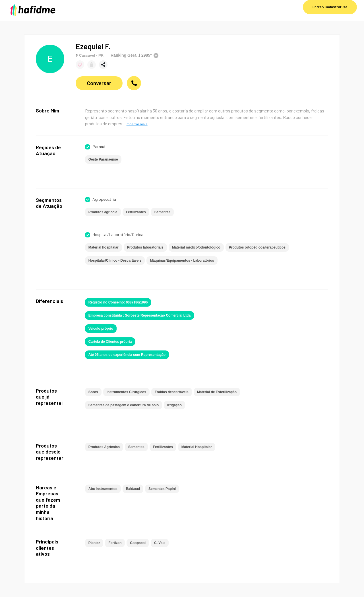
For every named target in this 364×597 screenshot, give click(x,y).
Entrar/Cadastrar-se (330, 7)
